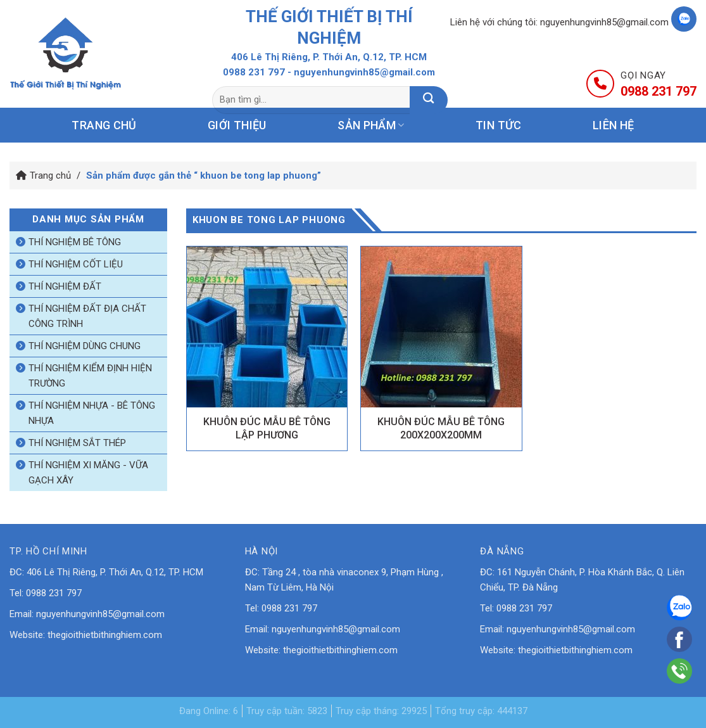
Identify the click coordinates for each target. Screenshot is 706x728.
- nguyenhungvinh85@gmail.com (361, 72)
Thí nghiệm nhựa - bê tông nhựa (92, 413)
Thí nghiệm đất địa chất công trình (87, 316)
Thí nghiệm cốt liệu (76, 264)
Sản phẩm (371, 125)
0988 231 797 (254, 72)
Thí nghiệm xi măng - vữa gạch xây (88, 473)
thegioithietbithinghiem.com (105, 635)
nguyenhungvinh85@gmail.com (604, 22)
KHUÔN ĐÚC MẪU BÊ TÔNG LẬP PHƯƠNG (267, 428)
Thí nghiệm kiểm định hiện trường (90, 376)
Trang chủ (104, 125)
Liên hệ (614, 125)
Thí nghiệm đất (65, 286)
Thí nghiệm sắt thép (77, 443)
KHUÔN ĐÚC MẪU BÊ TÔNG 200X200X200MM (441, 428)
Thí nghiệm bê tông (75, 242)
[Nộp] (429, 100)
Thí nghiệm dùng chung (85, 346)
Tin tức (499, 125)
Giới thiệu (237, 125)
